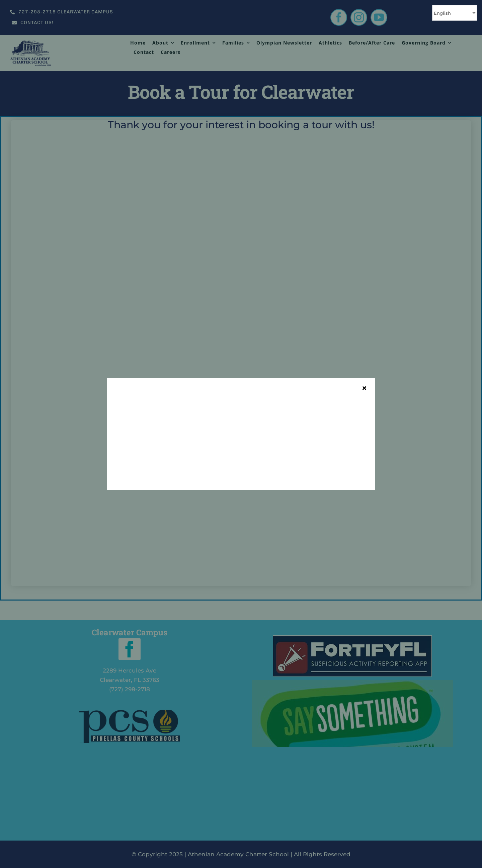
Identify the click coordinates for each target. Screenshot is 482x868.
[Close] (364, 388)
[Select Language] (455, 13)
